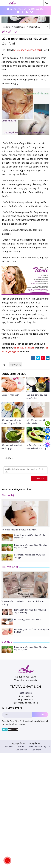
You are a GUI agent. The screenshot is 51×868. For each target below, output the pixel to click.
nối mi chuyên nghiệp (13, 352)
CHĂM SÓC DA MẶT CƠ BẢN (29, 50)
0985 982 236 (26, 693)
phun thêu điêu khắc (25, 348)
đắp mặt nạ (16, 364)
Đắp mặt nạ (35, 27)
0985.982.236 (37, 9)
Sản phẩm (36, 757)
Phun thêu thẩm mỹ (38, 753)
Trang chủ (6, 27)
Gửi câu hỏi (39, 479)
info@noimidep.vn (18, 9)
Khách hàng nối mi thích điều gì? (28, 620)
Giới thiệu (9, 753)
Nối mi (21, 753)
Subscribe (40, 715)
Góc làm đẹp (20, 27)
